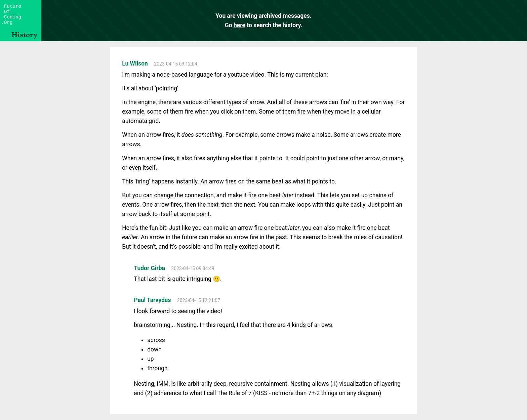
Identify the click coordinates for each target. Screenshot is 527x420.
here (239, 25)
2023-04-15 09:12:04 (175, 64)
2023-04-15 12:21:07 (199, 300)
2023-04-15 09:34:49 (193, 268)
